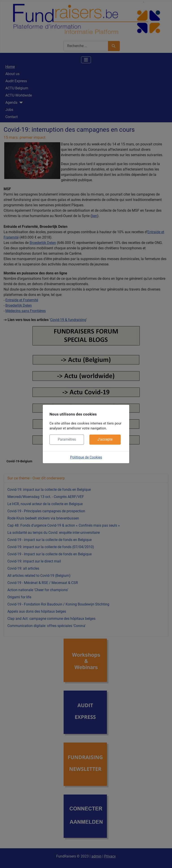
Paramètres (67, 439)
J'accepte (105, 439)
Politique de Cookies (86, 457)
